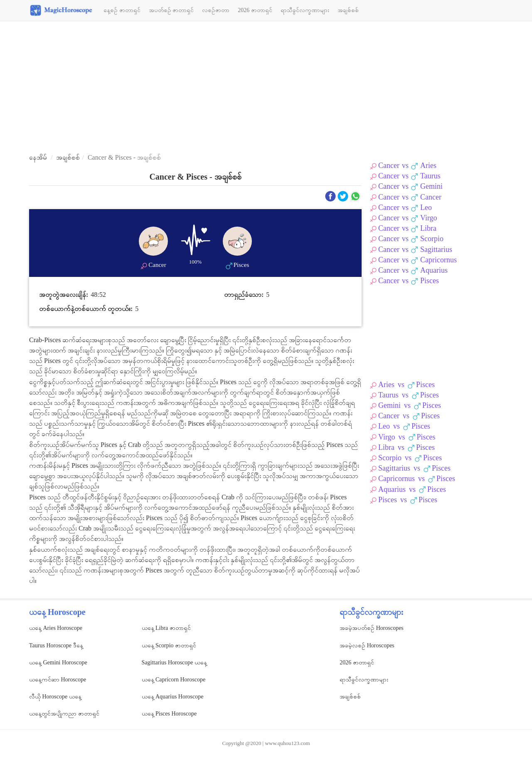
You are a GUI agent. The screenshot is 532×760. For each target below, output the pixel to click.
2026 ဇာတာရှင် (255, 10)
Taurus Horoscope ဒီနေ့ (56, 645)
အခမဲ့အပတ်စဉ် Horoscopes (372, 628)
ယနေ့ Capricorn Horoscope (174, 680)
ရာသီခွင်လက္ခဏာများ (305, 10)
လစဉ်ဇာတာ (216, 10)
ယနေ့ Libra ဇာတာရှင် (166, 628)
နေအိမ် (38, 157)
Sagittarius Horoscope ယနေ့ (175, 663)
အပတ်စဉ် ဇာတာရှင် (171, 10)
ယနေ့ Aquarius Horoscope (173, 697)
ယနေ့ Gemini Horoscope (58, 663)
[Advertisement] (266, 88)
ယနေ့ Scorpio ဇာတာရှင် (169, 645)
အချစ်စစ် (348, 10)
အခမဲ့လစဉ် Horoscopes (367, 645)
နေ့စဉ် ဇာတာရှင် (122, 10)
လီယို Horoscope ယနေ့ (55, 697)
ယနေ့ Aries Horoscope (56, 628)
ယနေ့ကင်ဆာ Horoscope (58, 680)
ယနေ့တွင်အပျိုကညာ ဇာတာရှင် (64, 714)
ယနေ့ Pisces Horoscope (169, 714)
